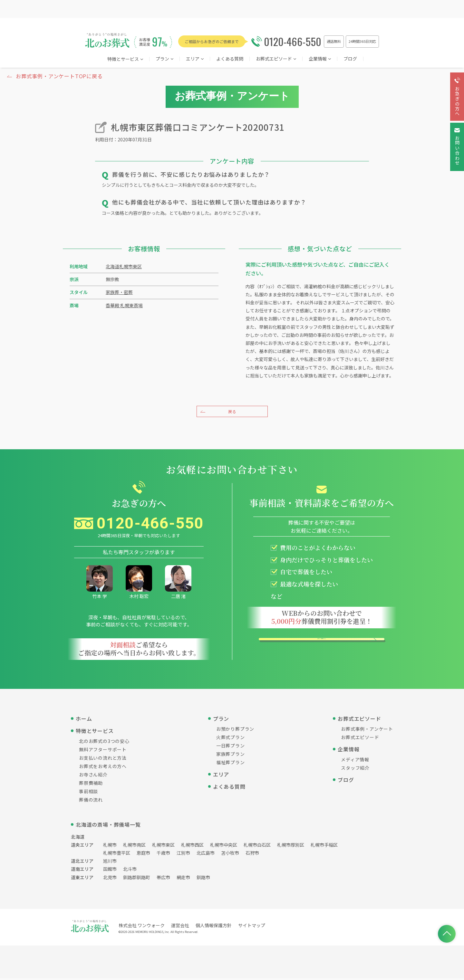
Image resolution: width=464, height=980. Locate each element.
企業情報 (320, 59)
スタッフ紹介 (355, 769)
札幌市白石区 (257, 846)
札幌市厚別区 (291, 846)
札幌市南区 (134, 846)
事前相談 (88, 793)
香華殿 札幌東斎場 (124, 305)
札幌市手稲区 (324, 846)
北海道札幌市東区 (124, 266)
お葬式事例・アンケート (367, 730)
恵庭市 (143, 855)
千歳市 (163, 855)
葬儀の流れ (91, 801)
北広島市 (206, 855)
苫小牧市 (230, 855)
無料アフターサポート (103, 751)
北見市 (110, 879)
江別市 (183, 855)
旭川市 (110, 863)
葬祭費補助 (91, 785)
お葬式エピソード (276, 59)
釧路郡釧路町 (137, 879)
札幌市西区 (192, 846)
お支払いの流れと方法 (103, 759)
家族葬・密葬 (119, 292)
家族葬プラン (231, 756)
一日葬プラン (231, 747)
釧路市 (203, 879)
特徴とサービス (125, 59)
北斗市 (130, 871)
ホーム (84, 720)
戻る (232, 412)
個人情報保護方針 (214, 927)
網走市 (183, 879)
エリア (221, 776)
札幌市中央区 (224, 846)
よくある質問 (230, 59)
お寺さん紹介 (93, 776)
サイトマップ (252, 927)
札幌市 (110, 846)
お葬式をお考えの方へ (103, 768)
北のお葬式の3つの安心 (104, 743)
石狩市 (252, 855)
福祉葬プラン (231, 764)
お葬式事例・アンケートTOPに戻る (59, 76)
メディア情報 (355, 761)
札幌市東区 (163, 846)
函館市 (110, 871)
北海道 (78, 838)
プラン (164, 59)
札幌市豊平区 (117, 855)
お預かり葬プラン (235, 730)
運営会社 (180, 927)
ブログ (350, 59)
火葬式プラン (231, 739)
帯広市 (163, 879)
